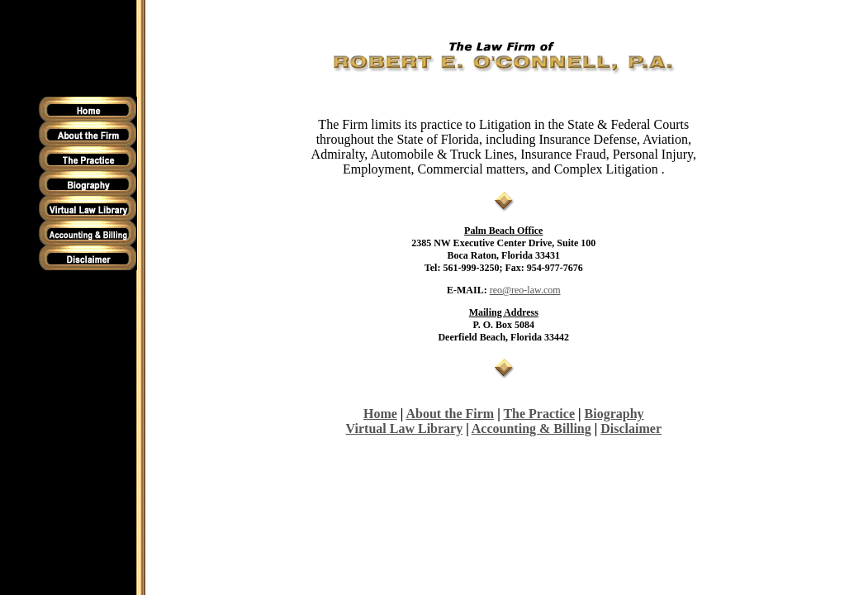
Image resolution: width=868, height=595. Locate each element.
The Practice (539, 414)
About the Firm (451, 414)
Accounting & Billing (531, 428)
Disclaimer (631, 428)
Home (380, 414)
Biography (614, 414)
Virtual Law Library (405, 428)
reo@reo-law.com (525, 290)
